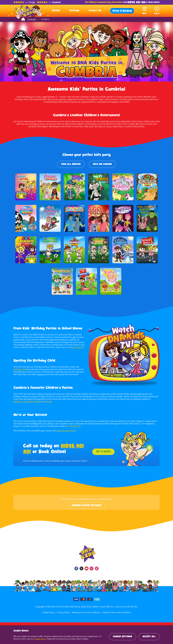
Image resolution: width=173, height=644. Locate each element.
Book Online (154, 2)
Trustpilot (18, 402)
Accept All (149, 637)
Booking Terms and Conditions (86, 612)
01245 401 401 (136, 2)
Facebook (27, 402)
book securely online (65, 431)
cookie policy (36, 639)
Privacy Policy (63, 612)
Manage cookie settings (86, 506)
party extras (77, 347)
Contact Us (95, 11)
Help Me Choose (102, 164)
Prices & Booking (122, 11)
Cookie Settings (122, 637)
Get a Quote (103, 452)
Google (38, 402)
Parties (56, 11)
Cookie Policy (49, 612)
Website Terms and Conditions (117, 612)
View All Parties (71, 164)
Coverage (74, 11)
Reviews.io (144, 399)
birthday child (20, 369)
